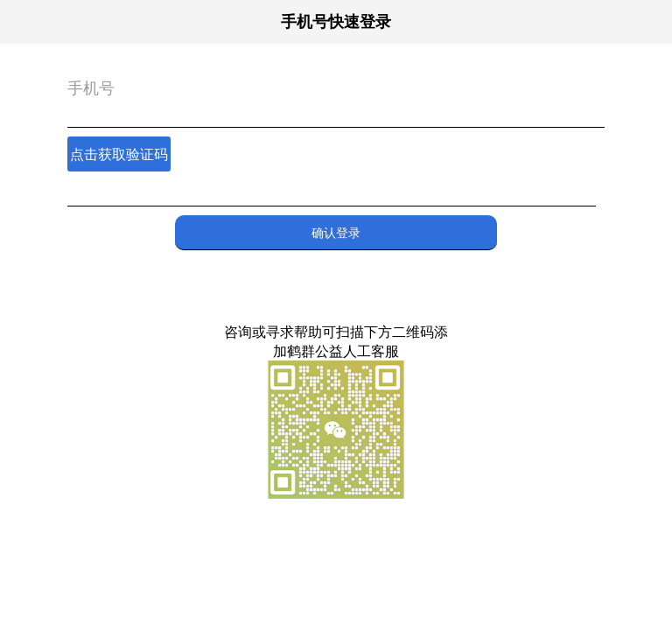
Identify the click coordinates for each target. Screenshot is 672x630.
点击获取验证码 (119, 154)
